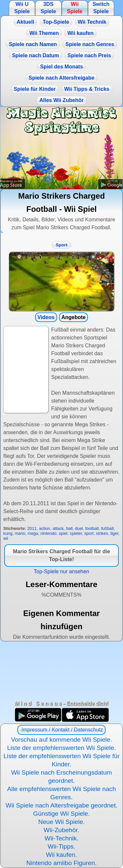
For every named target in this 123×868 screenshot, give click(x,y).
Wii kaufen (80, 33)
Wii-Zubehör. (61, 830)
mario (20, 533)
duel (79, 528)
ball (69, 528)
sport (89, 533)
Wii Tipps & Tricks (87, 89)
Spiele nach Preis (89, 55)
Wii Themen (44, 33)
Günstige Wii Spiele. (61, 814)
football (92, 528)
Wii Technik (92, 22)
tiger (114, 533)
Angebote (73, 317)
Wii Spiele (75, 8)
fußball (107, 528)
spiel (63, 533)
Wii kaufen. (61, 855)
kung (8, 533)
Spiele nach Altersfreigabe (61, 78)
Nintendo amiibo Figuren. (61, 863)
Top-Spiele (56, 22)
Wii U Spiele (22, 8)
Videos (46, 317)
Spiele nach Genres (90, 44)
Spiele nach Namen (33, 44)
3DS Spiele (48, 8)
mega (33, 533)
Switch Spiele (101, 8)
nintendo (48, 533)
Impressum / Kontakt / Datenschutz (61, 730)
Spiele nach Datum (36, 55)
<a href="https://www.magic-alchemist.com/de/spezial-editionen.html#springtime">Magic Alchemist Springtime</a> (61, 148)
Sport (62, 245)
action (45, 528)
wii (6, 538)
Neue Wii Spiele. (62, 822)
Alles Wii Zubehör (61, 100)
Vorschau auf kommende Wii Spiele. (61, 740)
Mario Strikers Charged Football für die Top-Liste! (61, 555)
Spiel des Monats (61, 67)
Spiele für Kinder (35, 89)
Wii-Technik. (61, 838)
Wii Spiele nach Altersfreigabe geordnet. (61, 805)
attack (58, 528)
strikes (102, 533)
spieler (76, 533)
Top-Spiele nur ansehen (61, 571)
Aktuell (25, 22)
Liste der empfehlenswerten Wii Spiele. (62, 748)
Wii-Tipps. (61, 846)
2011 (32, 528)
